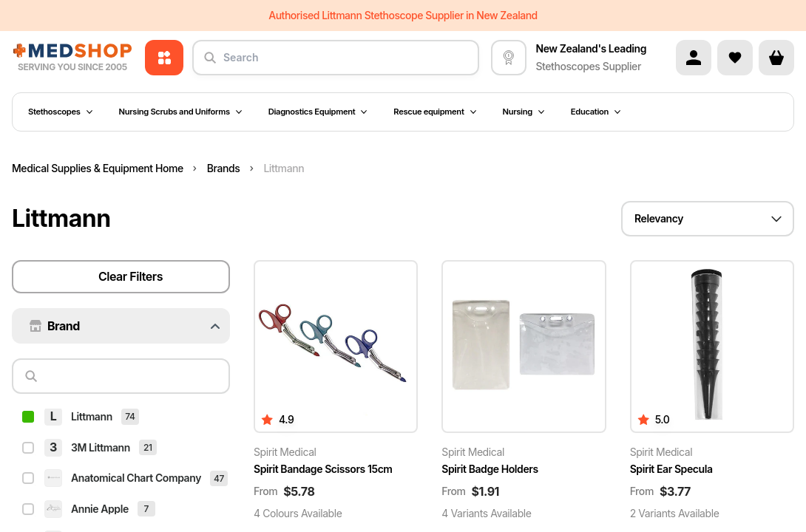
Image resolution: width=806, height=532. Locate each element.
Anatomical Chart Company (136, 399)
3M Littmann (101, 368)
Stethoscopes (60, 112)
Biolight (89, 460)
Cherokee (94, 491)
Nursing (524, 112)
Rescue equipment (434, 112)
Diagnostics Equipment (318, 112)
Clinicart (91, 522)
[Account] (694, 58)
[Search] (127, 329)
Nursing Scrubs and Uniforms (180, 112)
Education (596, 112)
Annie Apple (100, 430)
